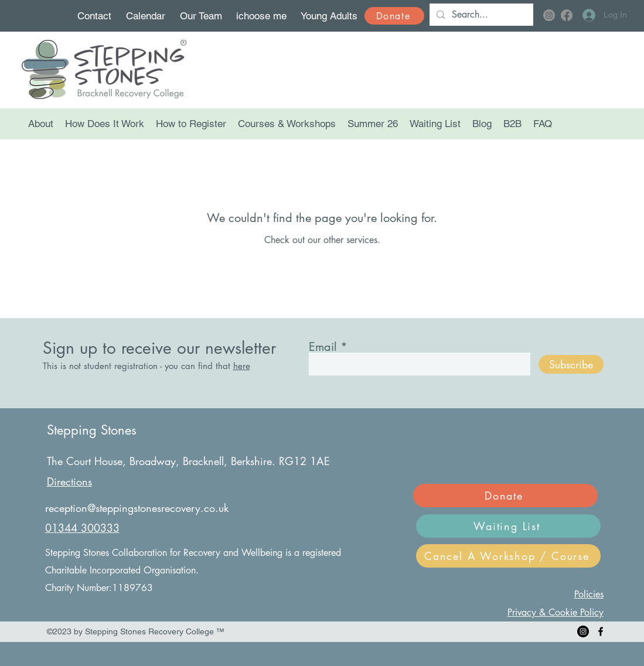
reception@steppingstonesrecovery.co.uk (137, 508)
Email (323, 347)
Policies (589, 594)
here (242, 366)
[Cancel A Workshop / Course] (508, 556)
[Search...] (480, 15)
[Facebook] (567, 15)
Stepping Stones (92, 430)
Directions (69, 481)
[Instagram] (549, 15)
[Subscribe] (571, 364)
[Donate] (394, 16)
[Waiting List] (508, 526)
